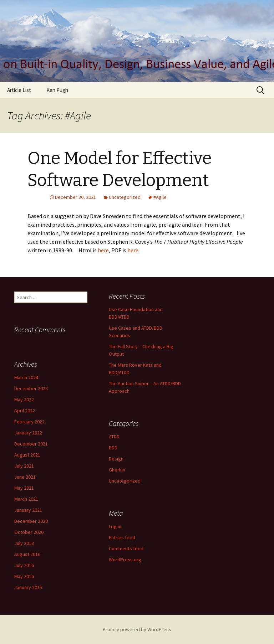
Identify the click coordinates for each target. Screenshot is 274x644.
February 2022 (29, 422)
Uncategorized (125, 197)
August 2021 (27, 455)
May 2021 (24, 488)
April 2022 (25, 411)
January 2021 (28, 510)
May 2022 (24, 400)
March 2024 (26, 377)
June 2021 (25, 477)
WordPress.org (125, 560)
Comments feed (126, 548)
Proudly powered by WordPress (137, 629)
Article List (19, 90)
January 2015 (28, 587)
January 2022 (28, 433)
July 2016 (24, 565)
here (103, 250)
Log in (115, 526)
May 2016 (24, 576)
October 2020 (29, 532)
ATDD (114, 437)
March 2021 (26, 499)
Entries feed (122, 537)
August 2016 (27, 554)
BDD (113, 448)
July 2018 (24, 543)
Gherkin (117, 470)
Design (116, 459)
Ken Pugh (57, 90)
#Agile (160, 197)
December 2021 (31, 444)
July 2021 (24, 466)
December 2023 (31, 388)
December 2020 (31, 521)
